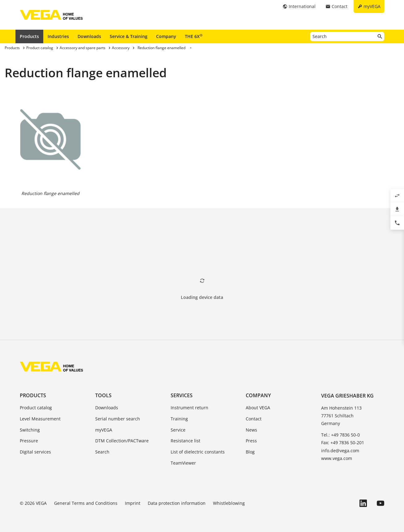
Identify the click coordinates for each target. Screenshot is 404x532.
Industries (58, 36)
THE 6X (194, 36)
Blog (250, 452)
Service (178, 430)
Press (251, 441)
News (251, 430)
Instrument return (189, 408)
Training (179, 419)
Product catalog (36, 408)
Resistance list (185, 441)
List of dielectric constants (198, 452)
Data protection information (177, 503)
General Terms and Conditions (86, 503)
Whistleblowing (229, 503)
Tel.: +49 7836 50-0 (340, 435)
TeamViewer (183, 463)
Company (166, 36)
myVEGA (104, 430)
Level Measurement (40, 419)
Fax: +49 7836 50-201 (343, 443)
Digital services (35, 452)
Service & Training (129, 36)
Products (29, 36)
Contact (254, 419)
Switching (30, 430)
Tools (103, 395)
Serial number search (118, 419)
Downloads (89, 36)
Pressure (29, 441)
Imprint (133, 503)
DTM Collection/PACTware (122, 441)
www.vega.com (337, 458)
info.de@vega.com (340, 451)
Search (102, 452)
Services (182, 395)
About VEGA (258, 408)
